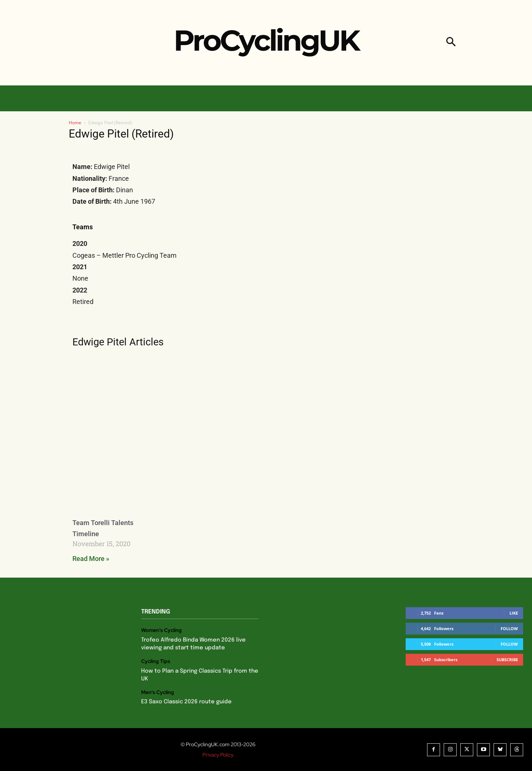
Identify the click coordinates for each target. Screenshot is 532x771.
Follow (509, 628)
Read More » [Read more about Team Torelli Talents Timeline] (91, 559)
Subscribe (507, 660)
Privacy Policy (218, 755)
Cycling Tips (156, 661)
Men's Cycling (158, 692)
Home (75, 123)
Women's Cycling (161, 630)
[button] (451, 43)
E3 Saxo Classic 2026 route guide (186, 702)
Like (514, 613)
